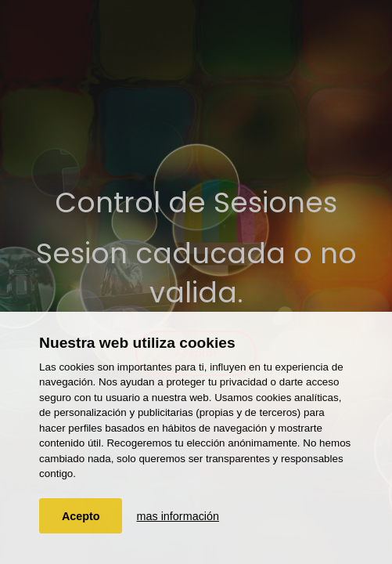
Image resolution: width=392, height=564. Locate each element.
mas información (178, 516)
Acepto (81, 516)
